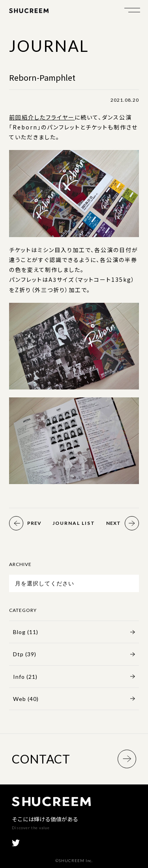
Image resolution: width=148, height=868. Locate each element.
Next (123, 523)
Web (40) (26, 699)
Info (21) (25, 677)
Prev (25, 523)
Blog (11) (26, 632)
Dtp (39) (25, 654)
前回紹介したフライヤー (42, 117)
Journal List (74, 523)
